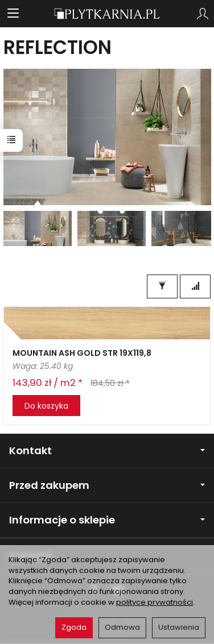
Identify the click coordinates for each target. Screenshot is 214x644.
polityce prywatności (155, 602)
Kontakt (107, 450)
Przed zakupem (107, 485)
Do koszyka (46, 406)
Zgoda (74, 627)
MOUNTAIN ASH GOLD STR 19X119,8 (82, 353)
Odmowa (122, 627)
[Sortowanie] (195, 286)
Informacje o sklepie (107, 520)
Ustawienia (179, 627)
